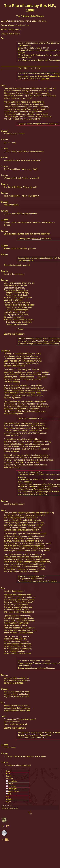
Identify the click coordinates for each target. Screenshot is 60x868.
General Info (12, 781)
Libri (8, 797)
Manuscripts (12, 789)
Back (8, 774)
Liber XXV (37, 239)
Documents (12, 786)
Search (9, 776)
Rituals (10, 784)
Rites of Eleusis (13, 791)
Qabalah (9, 799)
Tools (10, 794)
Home (8, 771)
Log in (8, 802)
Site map (9, 779)
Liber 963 (45, 78)
